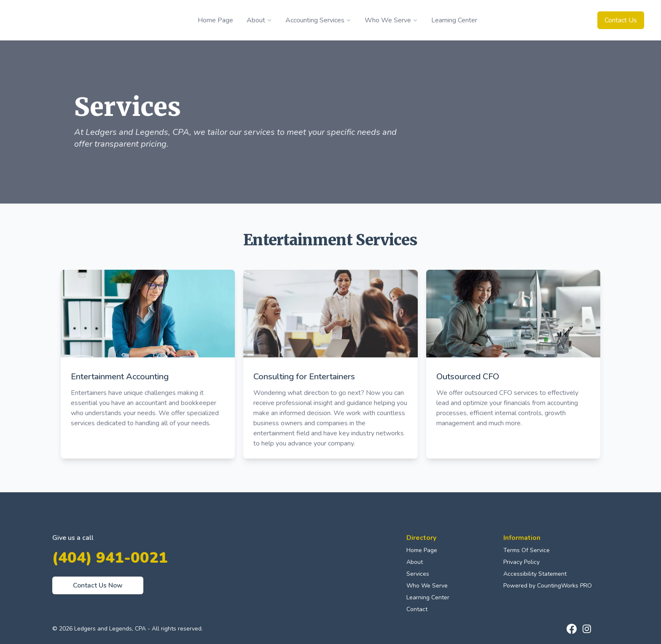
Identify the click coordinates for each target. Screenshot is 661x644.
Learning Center (428, 597)
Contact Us (621, 20)
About (415, 562)
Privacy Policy (521, 562)
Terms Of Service (527, 550)
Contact (417, 609)
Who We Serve (427, 586)
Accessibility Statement (535, 574)
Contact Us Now (98, 585)
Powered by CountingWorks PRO (548, 586)
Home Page (422, 550)
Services (418, 574)
